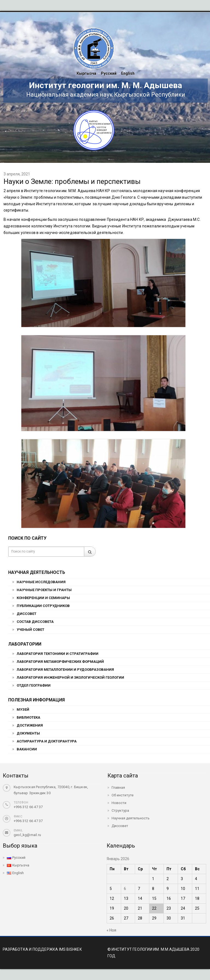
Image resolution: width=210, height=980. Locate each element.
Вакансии (27, 749)
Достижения (30, 725)
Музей (23, 709)
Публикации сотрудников (43, 606)
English (128, 73)
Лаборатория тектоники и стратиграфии (58, 654)
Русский (109, 73)
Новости (119, 803)
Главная (118, 787)
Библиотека (28, 717)
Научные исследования (41, 582)
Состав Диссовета (35, 622)
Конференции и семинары (43, 598)
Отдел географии (34, 685)
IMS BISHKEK (70, 949)
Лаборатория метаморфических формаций (60, 662)
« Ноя (111, 930)
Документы (28, 733)
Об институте (122, 795)
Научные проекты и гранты (44, 590)
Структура (120, 810)
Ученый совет (30, 630)
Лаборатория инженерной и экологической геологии (70, 677)
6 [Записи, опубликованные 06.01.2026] (125, 889)
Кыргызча (86, 73)
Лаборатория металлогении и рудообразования (65, 670)
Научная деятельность (131, 818)
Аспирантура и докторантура (47, 741)
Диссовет (27, 614)
